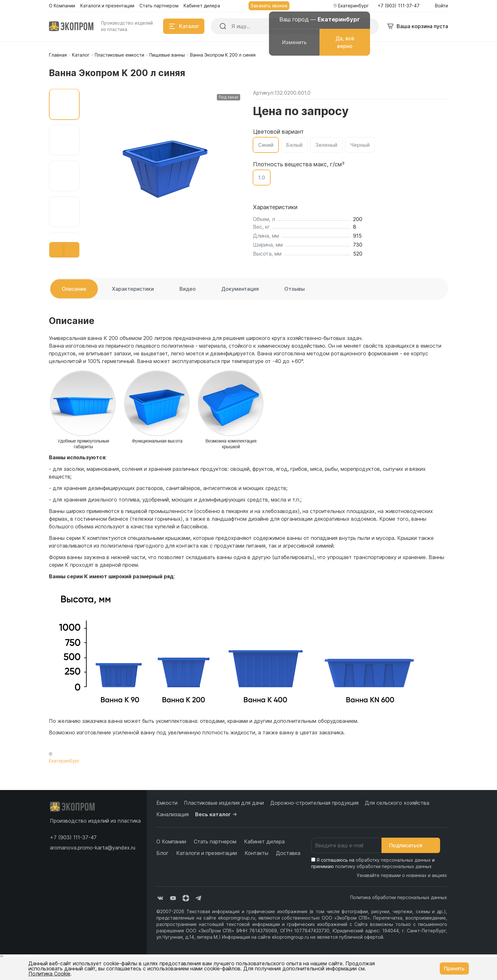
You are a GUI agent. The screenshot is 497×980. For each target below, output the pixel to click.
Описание (74, 289)
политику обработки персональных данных (383, 866)
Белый (294, 145)
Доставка (288, 853)
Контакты (256, 853)
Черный (360, 145)
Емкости (167, 803)
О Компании (171, 842)
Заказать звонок (269, 6)
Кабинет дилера (264, 842)
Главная (58, 55)
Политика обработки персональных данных (399, 897)
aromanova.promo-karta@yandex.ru (93, 848)
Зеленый (326, 145)
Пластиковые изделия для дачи (224, 803)
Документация (240, 289)
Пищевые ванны (167, 55)
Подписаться (411, 845)
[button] (57, 250)
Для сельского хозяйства (397, 803)
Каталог (81, 55)
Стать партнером (215, 842)
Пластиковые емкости (119, 55)
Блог (162, 853)
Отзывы (295, 289)
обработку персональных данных (393, 860)
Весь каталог (217, 814)
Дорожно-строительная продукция (314, 803)
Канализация (173, 814)
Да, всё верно (345, 42)
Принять (454, 968)
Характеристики (133, 289)
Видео (188, 289)
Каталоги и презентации (207, 853)
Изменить (294, 42)
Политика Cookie (49, 974)
